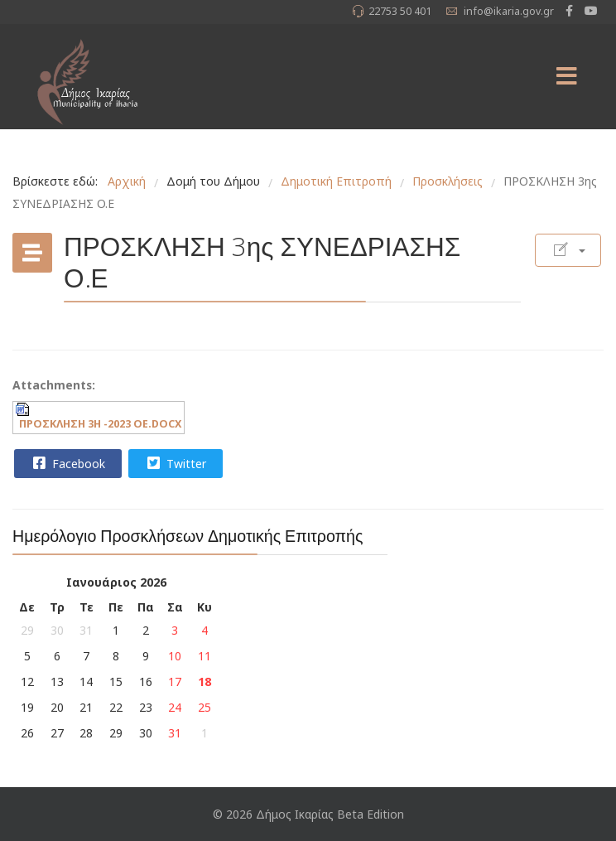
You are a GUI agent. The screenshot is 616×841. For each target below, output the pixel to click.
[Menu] (566, 77)
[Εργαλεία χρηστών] (568, 250)
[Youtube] (591, 10)
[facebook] (569, 10)
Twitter (175, 463)
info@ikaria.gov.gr (509, 11)
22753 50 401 (400, 11)
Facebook (67, 463)
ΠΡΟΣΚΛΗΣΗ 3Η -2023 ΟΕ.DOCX (100, 424)
